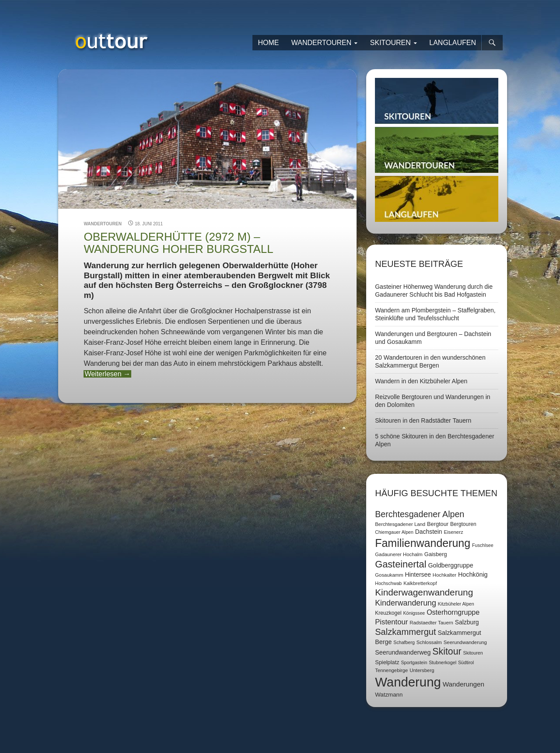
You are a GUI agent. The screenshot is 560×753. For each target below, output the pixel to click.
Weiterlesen (107, 374)
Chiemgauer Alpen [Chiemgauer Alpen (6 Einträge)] (394, 532)
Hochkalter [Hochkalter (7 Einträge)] (444, 575)
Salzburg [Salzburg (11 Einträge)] (467, 622)
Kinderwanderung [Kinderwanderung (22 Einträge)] (406, 603)
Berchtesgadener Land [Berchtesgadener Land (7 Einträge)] (400, 524)
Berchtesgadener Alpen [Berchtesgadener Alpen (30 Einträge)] (420, 514)
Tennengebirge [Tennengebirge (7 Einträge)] (391, 670)
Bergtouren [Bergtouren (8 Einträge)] (463, 524)
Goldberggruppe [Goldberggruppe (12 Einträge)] (450, 565)
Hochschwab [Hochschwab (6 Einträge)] (388, 583)
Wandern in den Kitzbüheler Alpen (421, 381)
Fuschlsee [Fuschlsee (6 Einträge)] (483, 545)
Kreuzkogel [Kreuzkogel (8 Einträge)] (388, 613)
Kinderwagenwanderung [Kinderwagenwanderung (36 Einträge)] (424, 592)
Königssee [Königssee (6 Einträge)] (414, 613)
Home (268, 43)
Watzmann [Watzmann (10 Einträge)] (389, 695)
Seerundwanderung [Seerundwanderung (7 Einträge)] (465, 642)
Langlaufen (453, 43)
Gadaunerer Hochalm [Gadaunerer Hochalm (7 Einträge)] (399, 554)
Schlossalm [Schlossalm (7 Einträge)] (429, 642)
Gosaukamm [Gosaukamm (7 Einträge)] (389, 575)
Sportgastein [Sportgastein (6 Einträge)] (414, 662)
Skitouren (390, 43)
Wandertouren (322, 43)
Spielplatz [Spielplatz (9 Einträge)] (387, 662)
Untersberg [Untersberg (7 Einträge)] (422, 670)
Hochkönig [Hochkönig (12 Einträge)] (473, 574)
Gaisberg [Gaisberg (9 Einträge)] (436, 554)
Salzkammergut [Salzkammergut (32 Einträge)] (405, 632)
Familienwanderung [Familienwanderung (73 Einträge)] (423, 543)
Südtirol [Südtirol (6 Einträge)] (466, 662)
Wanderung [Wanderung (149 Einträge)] (408, 682)
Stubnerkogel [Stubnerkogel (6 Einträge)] (443, 662)
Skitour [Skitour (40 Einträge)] (447, 651)
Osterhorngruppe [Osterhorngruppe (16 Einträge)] (453, 612)
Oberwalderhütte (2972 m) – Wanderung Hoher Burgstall (178, 243)
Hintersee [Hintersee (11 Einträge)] (418, 574)
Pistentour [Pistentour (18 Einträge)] (391, 622)
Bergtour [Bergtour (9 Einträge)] (438, 524)
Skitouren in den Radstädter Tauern (423, 420)
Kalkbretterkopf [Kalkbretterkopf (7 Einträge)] (420, 583)
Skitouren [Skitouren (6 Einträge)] (473, 653)
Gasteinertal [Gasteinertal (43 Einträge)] (401, 564)
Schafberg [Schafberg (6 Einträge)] (404, 642)
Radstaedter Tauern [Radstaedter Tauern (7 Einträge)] (431, 623)
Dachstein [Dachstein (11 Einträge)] (429, 532)
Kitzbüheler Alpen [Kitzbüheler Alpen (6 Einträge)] (456, 604)
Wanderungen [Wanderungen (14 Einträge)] (464, 684)
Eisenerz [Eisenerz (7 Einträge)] (453, 532)
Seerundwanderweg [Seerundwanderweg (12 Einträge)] (403, 652)
